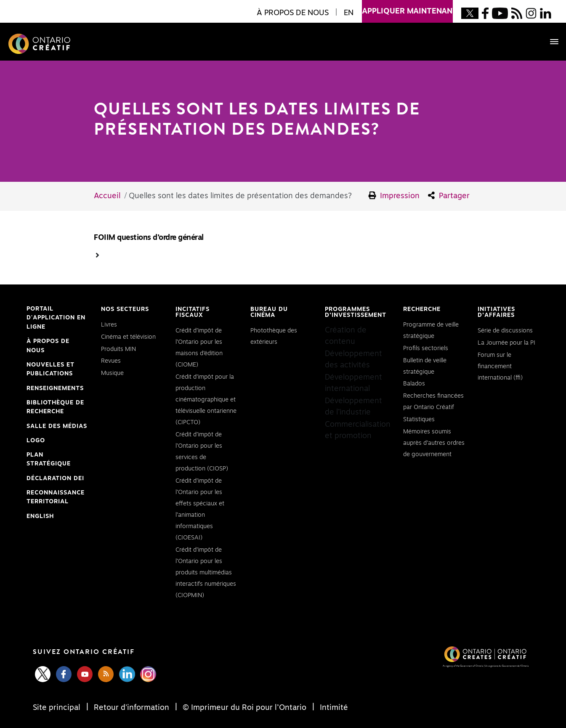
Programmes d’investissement (356, 312)
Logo (36, 441)
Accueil (107, 196)
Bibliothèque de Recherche (55, 408)
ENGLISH (40, 516)
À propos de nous (48, 346)
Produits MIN (118, 349)
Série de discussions (505, 331)
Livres (109, 325)
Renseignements (55, 388)
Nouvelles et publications (50, 369)
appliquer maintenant (407, 8)
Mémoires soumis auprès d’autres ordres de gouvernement (434, 443)
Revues (111, 361)
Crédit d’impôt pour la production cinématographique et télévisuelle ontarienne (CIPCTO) (206, 400)
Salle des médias (57, 426)
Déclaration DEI (55, 479)
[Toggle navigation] (550, 42)
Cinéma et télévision (128, 337)
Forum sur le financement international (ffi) (500, 367)
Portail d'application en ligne (56, 319)
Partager (449, 196)
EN (349, 13)
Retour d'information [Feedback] (132, 708)
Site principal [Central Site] (58, 708)
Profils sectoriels (426, 348)
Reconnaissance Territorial (56, 498)
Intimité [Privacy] (333, 708)
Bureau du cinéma (269, 312)
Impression (394, 196)
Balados (414, 384)
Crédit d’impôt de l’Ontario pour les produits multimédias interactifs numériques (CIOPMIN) (206, 573)
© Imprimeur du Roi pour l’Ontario (244, 708)
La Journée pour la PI (506, 343)
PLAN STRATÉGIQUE (49, 460)
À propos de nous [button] (293, 13)
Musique (112, 373)
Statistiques (419, 420)
